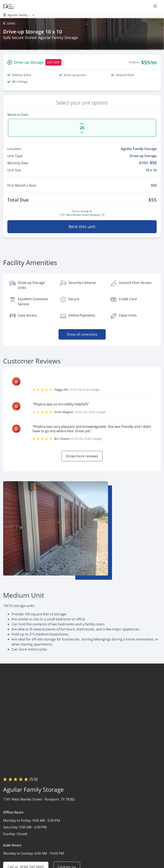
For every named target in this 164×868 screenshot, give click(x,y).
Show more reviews (82, 456)
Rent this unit (82, 227)
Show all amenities (82, 334)
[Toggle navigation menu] (157, 6)
